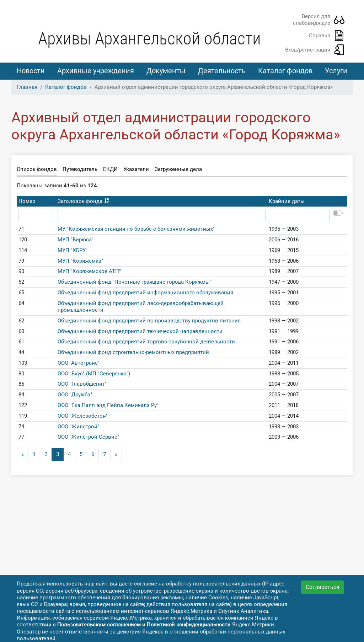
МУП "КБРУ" (73, 251)
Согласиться (323, 587)
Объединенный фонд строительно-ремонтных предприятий (133, 353)
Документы (166, 71)
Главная (27, 88)
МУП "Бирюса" (76, 241)
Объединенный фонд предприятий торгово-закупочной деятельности (146, 343)
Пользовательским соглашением (99, 625)
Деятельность (222, 71)
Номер (27, 202)
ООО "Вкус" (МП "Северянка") (94, 374)
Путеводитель (80, 170)
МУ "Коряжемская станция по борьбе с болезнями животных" (136, 230)
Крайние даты (287, 202)
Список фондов (37, 170)
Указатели (136, 170)
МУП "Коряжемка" (80, 262)
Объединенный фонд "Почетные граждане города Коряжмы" (135, 283)
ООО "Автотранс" (79, 364)
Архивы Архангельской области (149, 39)
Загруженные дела (178, 170)
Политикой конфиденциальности (189, 625)
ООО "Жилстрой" (78, 427)
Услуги (336, 71)
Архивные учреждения (96, 71)
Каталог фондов (285, 71)
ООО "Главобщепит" (82, 385)
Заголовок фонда (80, 202)
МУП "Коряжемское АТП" (89, 272)
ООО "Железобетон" (83, 417)
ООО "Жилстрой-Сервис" (88, 438)
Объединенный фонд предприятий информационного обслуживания (145, 294)
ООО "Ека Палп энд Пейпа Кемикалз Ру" (108, 406)
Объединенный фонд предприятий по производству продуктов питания (149, 322)
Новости (31, 71)
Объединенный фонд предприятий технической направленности (140, 332)
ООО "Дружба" (75, 396)
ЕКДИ (110, 170)
